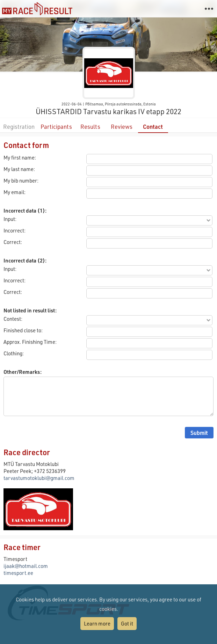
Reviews (122, 127)
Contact (153, 127)
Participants (56, 127)
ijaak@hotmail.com (26, 566)
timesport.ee (18, 573)
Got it (127, 623)
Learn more (97, 623)
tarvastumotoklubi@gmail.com (39, 478)
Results (90, 127)
